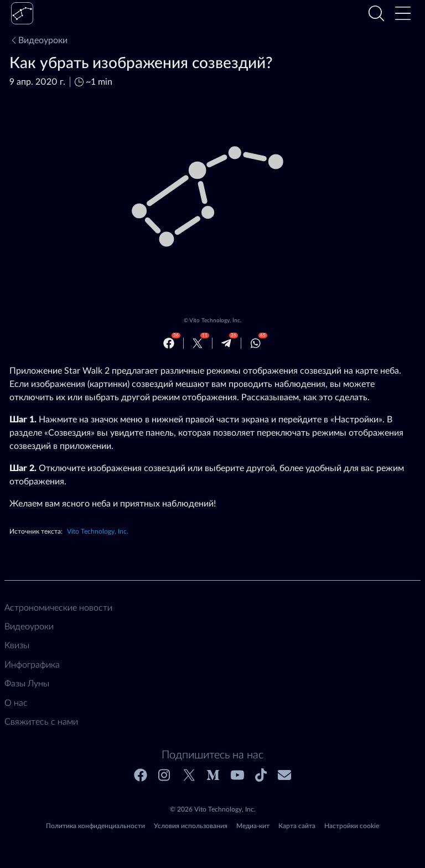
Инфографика (32, 665)
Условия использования (191, 826)
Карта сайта (297, 826)
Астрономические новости (58, 608)
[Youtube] (237, 775)
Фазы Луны (27, 684)
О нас (16, 703)
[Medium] (213, 775)
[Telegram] (226, 343)
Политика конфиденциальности (95, 826)
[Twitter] (198, 343)
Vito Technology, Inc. (215, 321)
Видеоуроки (38, 40)
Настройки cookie (352, 826)
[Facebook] (169, 343)
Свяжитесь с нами (41, 722)
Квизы (17, 645)
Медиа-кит (253, 826)
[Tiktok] (261, 775)
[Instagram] (165, 775)
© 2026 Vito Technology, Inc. (213, 809)
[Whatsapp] (256, 343)
